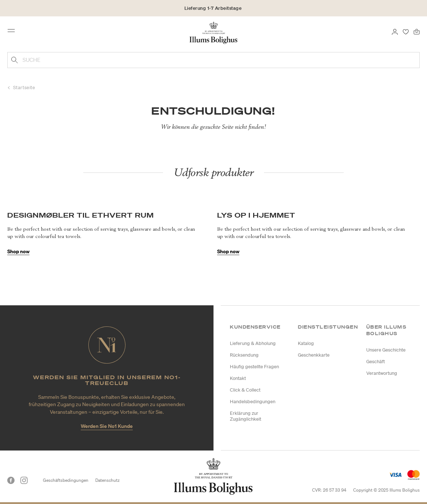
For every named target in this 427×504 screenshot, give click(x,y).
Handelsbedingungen (253, 402)
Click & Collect (245, 390)
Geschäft (376, 362)
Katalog (306, 343)
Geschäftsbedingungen (66, 480)
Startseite (24, 88)
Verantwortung (382, 373)
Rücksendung (244, 355)
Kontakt (238, 378)
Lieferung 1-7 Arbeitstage (213, 8)
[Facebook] (11, 480)
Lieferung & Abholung (253, 343)
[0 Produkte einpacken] (417, 31)
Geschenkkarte (314, 355)
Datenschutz (107, 480)
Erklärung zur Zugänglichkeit (246, 416)
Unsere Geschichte (386, 350)
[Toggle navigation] (13, 32)
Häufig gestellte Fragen (254, 367)
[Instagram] (24, 480)
